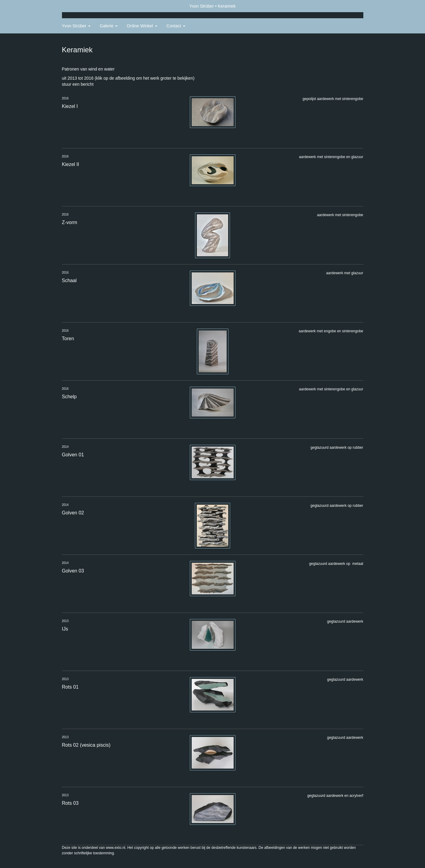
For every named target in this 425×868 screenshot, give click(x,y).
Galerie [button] (109, 26)
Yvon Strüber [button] (76, 26)
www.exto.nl (115, 848)
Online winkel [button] (142, 26)
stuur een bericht (78, 84)
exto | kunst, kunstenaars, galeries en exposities (79, 6)
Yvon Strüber (202, 6)
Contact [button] (176, 26)
